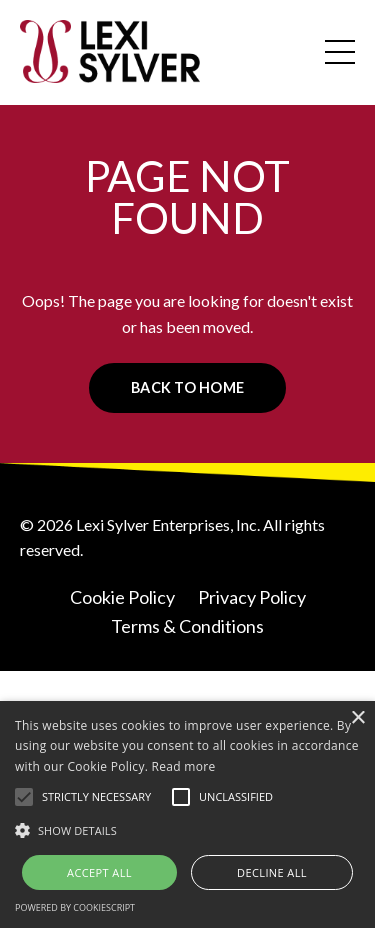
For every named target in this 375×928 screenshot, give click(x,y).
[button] (24, 797)
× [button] (357, 718)
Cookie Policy (122, 597)
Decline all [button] (272, 872)
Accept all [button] (99, 872)
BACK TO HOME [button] (187, 387)
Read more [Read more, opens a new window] (184, 766)
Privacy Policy (252, 597)
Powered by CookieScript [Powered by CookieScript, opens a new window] (75, 907)
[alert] (187, 814)
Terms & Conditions (187, 626)
